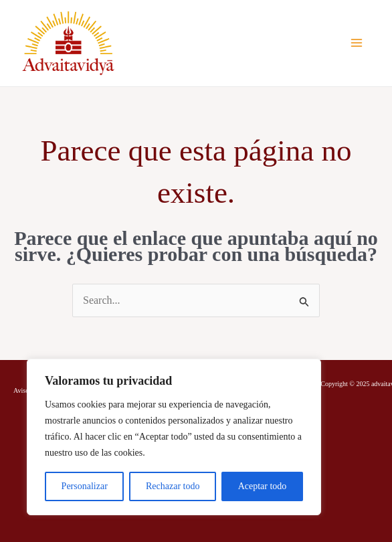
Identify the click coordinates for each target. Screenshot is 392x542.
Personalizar (85, 486)
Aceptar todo (263, 486)
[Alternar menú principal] (357, 43)
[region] (174, 437)
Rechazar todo (173, 486)
